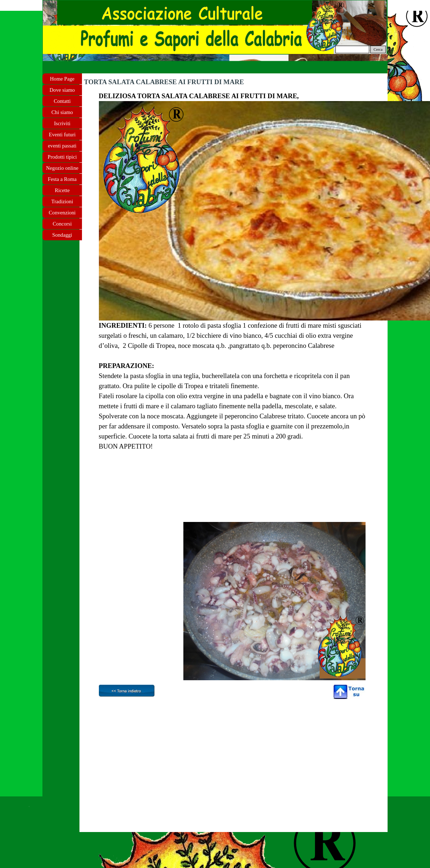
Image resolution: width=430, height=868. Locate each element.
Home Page (62, 79)
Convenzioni (62, 213)
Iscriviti (62, 123)
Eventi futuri (62, 135)
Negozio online (62, 168)
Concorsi (62, 224)
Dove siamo (62, 90)
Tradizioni (62, 201)
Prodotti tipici (62, 157)
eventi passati (62, 146)
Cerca (378, 49)
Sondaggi (62, 235)
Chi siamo (62, 112)
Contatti (62, 101)
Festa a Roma (62, 179)
